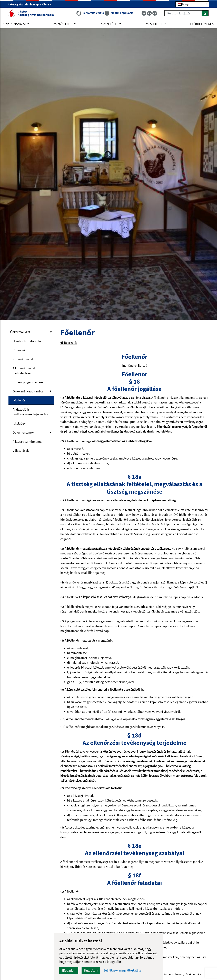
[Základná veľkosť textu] (149, 13)
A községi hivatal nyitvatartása (24, 371)
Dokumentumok (23, 432)
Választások (21, 451)
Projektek (19, 350)
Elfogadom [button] (69, 970)
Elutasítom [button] (91, 970)
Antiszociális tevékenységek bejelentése (30, 412)
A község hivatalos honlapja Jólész (30, 4)
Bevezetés (69, 343)
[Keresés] (205, 13)
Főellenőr (19, 400)
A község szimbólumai (28, 442)
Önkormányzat (20, 332)
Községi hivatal (23, 359)
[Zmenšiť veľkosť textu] (144, 13)
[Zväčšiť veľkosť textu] (155, 13)
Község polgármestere (28, 382)
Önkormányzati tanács (28, 391)
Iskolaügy (19, 423)
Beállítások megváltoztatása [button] (122, 970)
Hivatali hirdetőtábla (27, 341)
